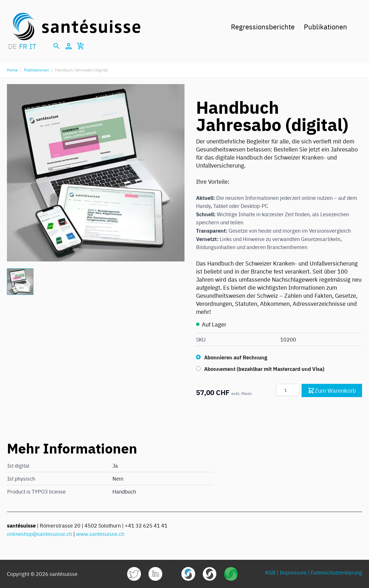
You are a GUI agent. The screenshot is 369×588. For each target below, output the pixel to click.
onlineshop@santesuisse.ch (39, 534)
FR (23, 46)
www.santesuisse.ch (100, 534)
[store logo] (77, 26)
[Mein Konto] (69, 46)
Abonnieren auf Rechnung (236, 357)
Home (12, 70)
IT (33, 46)
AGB (270, 572)
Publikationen (325, 26)
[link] (134, 574)
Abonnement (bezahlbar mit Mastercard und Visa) (264, 369)
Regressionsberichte (263, 26)
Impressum (293, 572)
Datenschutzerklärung (336, 572)
